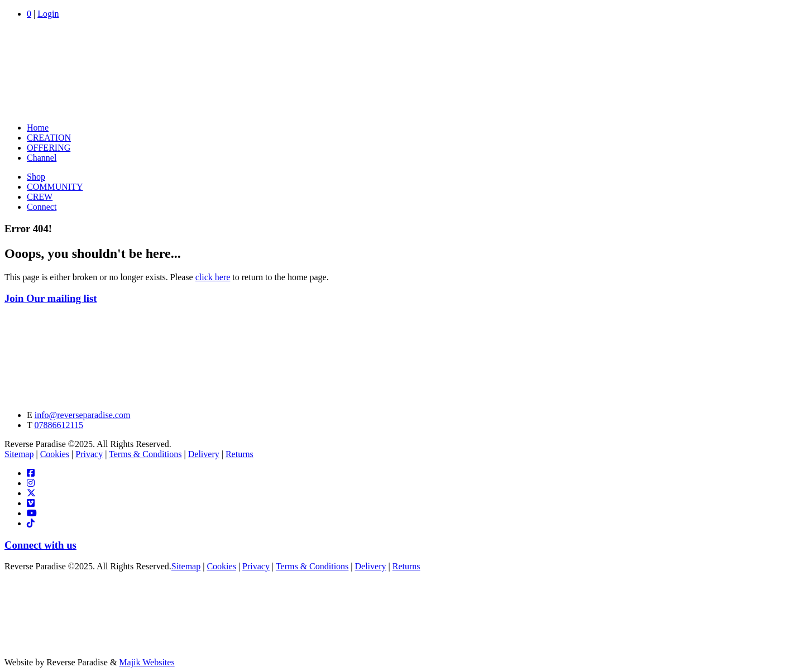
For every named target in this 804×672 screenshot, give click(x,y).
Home (38, 128)
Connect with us (40, 545)
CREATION (49, 138)
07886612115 (58, 425)
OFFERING (49, 148)
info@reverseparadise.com (83, 415)
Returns (240, 454)
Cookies (55, 454)
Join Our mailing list (51, 298)
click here (213, 277)
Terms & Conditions (145, 454)
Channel (42, 158)
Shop (36, 177)
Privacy (89, 454)
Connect (42, 207)
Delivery (204, 454)
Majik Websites (147, 662)
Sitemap (19, 454)
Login (48, 14)
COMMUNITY (55, 187)
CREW (40, 197)
